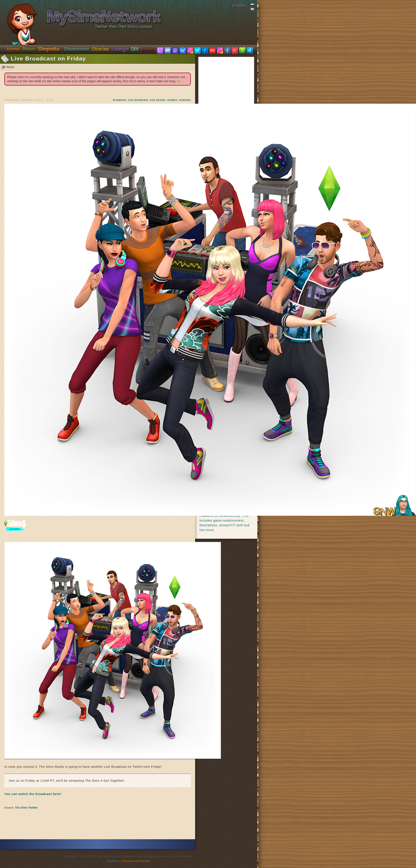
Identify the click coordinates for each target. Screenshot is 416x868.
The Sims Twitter (26, 808)
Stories (100, 49)
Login (239, 5)
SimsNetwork (79, 15)
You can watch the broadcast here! (33, 794)
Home (14, 49)
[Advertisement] (98, 826)
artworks (185, 100)
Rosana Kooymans (136, 861)
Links (148, 49)
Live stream (158, 100)
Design (112, 861)
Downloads (77, 49)
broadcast (120, 100)
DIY (135, 49)
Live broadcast (138, 100)
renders (172, 100)
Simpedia (49, 49)
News (29, 49)
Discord (120, 49)
